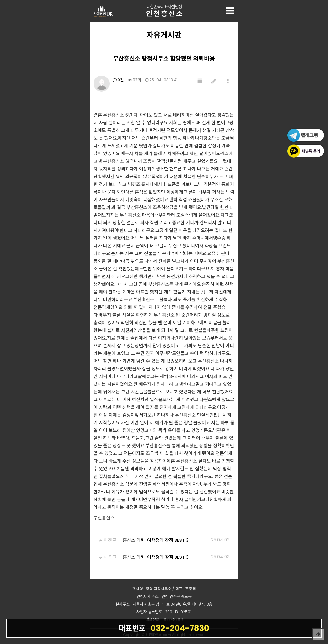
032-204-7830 (164, 628)
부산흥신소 (114, 115)
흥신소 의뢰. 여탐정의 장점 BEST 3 (156, 540)
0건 (118, 80)
